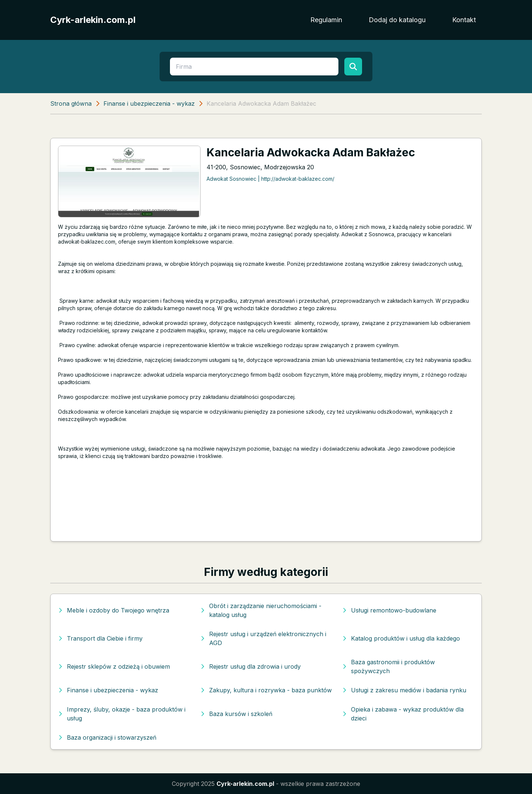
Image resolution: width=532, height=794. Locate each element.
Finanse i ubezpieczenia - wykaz (149, 104)
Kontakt (464, 20)
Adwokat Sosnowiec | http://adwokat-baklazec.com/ (270, 179)
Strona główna (71, 104)
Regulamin (326, 20)
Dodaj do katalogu (397, 20)
